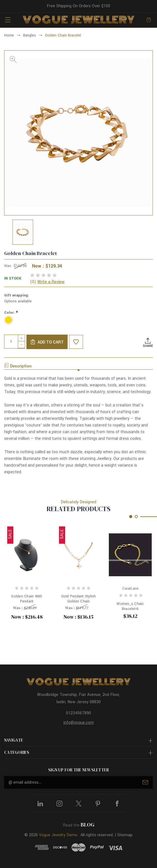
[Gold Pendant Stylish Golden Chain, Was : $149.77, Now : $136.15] (78, 555)
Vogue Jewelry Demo (58, 835)
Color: (11, 313)
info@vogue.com (79, 723)
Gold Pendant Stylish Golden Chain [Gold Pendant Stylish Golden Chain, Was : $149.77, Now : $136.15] (79, 599)
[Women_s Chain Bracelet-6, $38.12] (130, 555)
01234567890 (78, 713)
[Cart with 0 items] (149, 20)
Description (18, 366)
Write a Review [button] (51, 282)
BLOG (88, 825)
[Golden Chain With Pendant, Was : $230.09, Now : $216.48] (27, 555)
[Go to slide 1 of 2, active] (131, 517)
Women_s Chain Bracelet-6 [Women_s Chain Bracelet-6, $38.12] (130, 606)
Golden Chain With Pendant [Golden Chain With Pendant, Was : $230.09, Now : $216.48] (27, 599)
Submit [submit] (145, 782)
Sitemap (125, 835)
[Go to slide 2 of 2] (136, 517)
